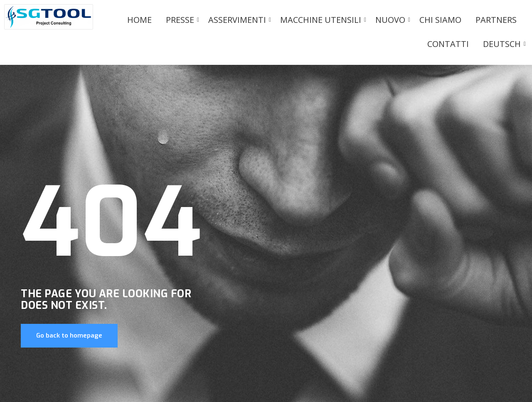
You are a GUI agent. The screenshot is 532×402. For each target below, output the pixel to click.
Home (139, 20)
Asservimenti (239, 20)
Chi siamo (440, 20)
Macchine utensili (322, 20)
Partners (496, 20)
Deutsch (503, 44)
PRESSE (181, 20)
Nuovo (392, 20)
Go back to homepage (69, 335)
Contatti (448, 44)
